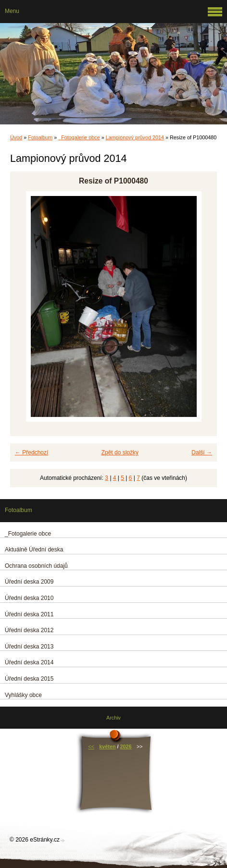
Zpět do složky (120, 452)
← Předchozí (32, 452)
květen (107, 746)
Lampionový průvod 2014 (135, 137)
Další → (202, 452)
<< (91, 746)
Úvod (16, 137)
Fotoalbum (40, 137)
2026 (126, 746)
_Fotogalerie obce (79, 137)
